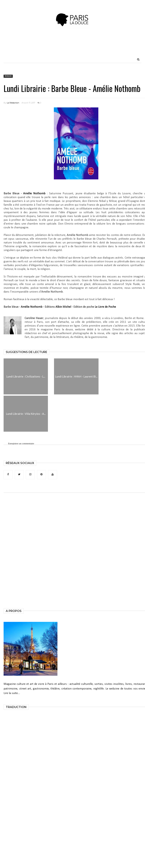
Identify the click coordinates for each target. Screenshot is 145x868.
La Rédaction (13, 103)
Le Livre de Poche (105, 307)
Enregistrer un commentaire (21, 443)
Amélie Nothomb (34, 194)
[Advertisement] (72, 48)
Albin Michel (63, 307)
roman (8, 76)
